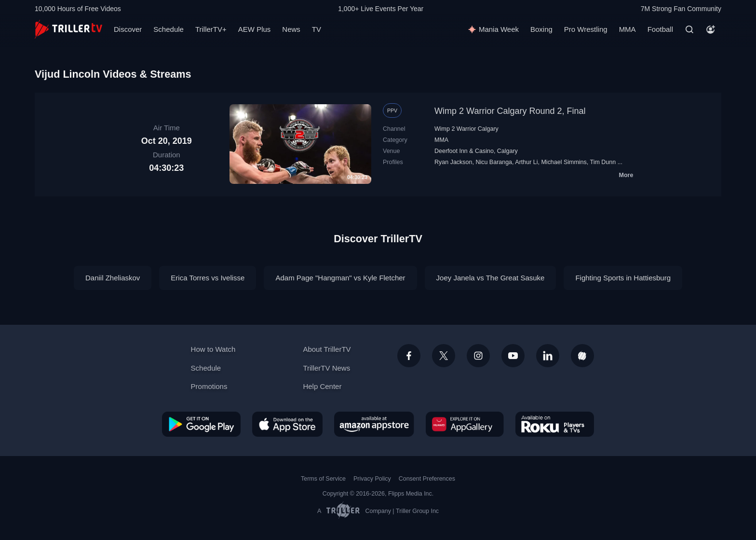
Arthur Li (526, 162)
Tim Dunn (603, 162)
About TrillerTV (327, 349)
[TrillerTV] (68, 29)
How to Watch (213, 349)
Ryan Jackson (453, 162)
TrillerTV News (326, 368)
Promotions (209, 386)
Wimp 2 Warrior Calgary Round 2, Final (510, 111)
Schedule (169, 29)
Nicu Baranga (494, 162)
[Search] (689, 29)
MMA (628, 29)
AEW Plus (255, 29)
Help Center (322, 386)
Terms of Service (323, 479)
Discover (128, 29)
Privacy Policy (372, 479)
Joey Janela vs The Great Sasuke (491, 278)
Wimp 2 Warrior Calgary (466, 129)
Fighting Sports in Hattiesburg (623, 278)
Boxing (541, 29)
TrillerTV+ (211, 29)
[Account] (711, 29)
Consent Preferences (427, 479)
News (291, 29)
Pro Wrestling (586, 29)
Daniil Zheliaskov (113, 278)
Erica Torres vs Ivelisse (208, 278)
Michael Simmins (564, 162)
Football (660, 29)
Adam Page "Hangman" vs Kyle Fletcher (340, 278)
